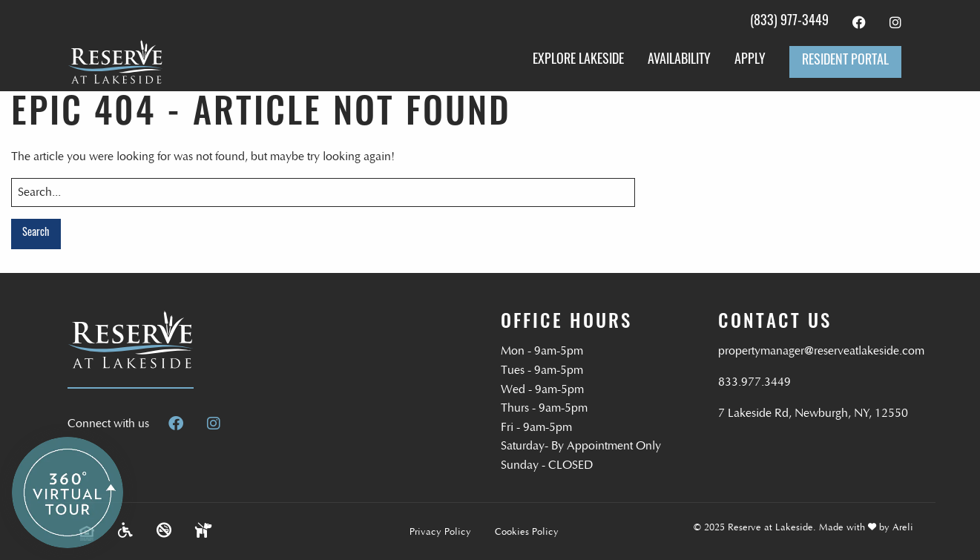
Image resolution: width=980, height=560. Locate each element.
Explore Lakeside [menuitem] (578, 60)
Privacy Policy (440, 532)
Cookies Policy (527, 532)
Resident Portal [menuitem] (845, 61)
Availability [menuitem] (679, 60)
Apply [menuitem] (750, 60)
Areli (903, 528)
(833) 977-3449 (789, 22)
